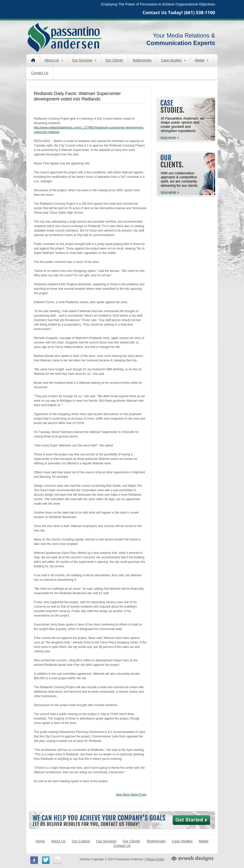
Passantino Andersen (65, 37)
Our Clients (114, 60)
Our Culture (81, 841)
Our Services (84, 60)
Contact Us (40, 73)
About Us (54, 60)
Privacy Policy (155, 859)
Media (202, 60)
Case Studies (173, 60)
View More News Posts (131, 795)
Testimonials (142, 60)
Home (40, 841)
